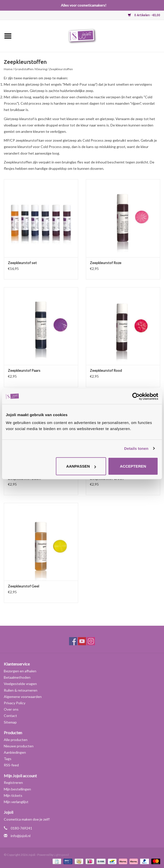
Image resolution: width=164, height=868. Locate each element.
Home (8, 69)
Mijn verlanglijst (16, 802)
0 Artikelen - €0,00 (144, 15)
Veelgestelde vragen (20, 684)
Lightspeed (61, 855)
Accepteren (133, 466)
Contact (10, 716)
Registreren (13, 782)
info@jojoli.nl (21, 836)
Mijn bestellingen (17, 789)
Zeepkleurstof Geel (23, 586)
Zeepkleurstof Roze (106, 263)
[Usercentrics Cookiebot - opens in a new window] (136, 396)
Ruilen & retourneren (21, 690)
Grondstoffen (24, 69)
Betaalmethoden (17, 677)
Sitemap (10, 722)
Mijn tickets (13, 795)
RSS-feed (11, 765)
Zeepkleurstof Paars (24, 370)
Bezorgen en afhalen (20, 671)
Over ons (11, 709)
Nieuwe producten (19, 746)
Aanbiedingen (15, 752)
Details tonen (136, 448)
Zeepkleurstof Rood (106, 370)
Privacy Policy (15, 703)
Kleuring (41, 69)
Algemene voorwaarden (23, 697)
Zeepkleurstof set (22, 263)
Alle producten (16, 740)
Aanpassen (81, 466)
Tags (8, 759)
